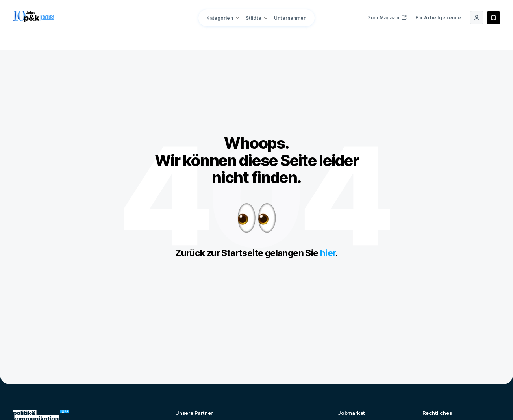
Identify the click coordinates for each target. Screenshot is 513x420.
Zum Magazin (387, 18)
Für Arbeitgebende (438, 18)
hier (328, 253)
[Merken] (494, 18)
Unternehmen (290, 18)
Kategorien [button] (219, 18)
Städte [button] (254, 18)
